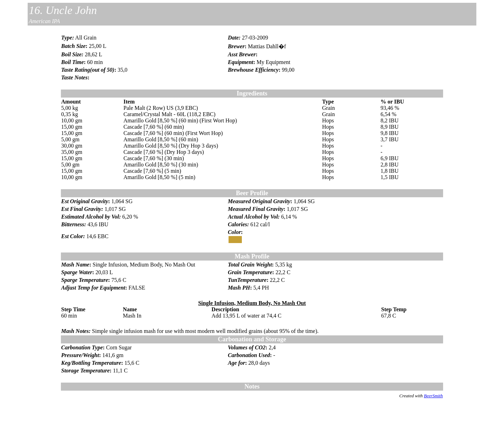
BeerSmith (433, 396)
